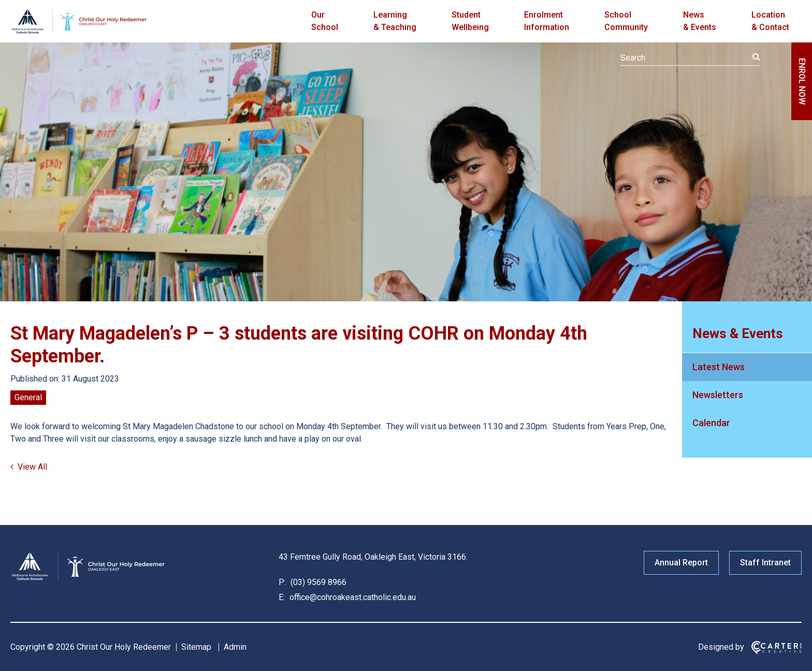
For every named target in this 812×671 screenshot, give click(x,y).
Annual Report (681, 563)
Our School (325, 21)
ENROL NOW (802, 81)
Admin (235, 647)
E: (282, 597)
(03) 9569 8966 (317, 582)
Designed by (721, 647)
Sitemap (196, 647)
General (28, 397)
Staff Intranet (765, 563)
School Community (626, 21)
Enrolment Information (547, 21)
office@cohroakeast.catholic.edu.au (352, 597)
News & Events (700, 21)
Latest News (719, 367)
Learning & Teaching (395, 21)
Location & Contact (770, 21)
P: (282, 582)
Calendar (711, 423)
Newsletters (718, 395)
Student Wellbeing (470, 21)
